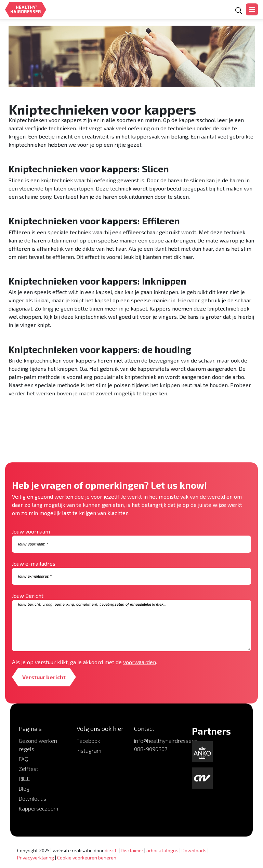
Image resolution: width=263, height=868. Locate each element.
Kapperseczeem (38, 808)
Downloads (32, 798)
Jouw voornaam (31, 531)
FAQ (24, 759)
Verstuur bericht (44, 677)
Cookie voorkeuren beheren (87, 858)
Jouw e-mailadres (34, 563)
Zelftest (29, 769)
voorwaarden (140, 662)
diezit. (111, 850)
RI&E (24, 779)
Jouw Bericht (28, 596)
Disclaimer (132, 850)
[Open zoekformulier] (239, 11)
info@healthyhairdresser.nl (166, 741)
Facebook (88, 741)
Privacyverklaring (36, 858)
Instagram (89, 751)
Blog (24, 788)
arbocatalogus (162, 850)
